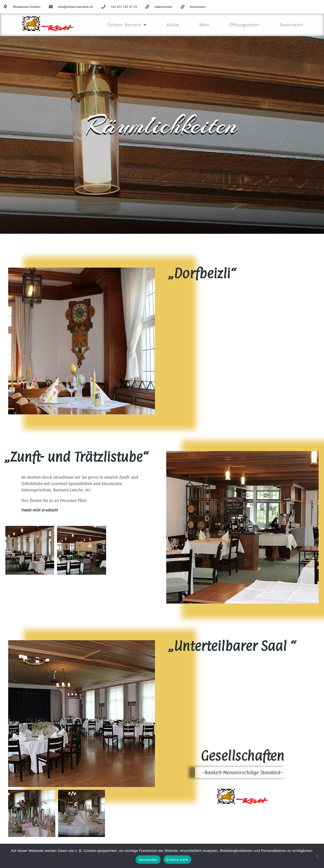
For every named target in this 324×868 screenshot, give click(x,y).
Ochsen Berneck (127, 25)
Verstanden (148, 860)
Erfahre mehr (177, 860)
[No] (317, 856)
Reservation (291, 25)
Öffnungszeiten (245, 25)
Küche (173, 25)
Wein (204, 25)
